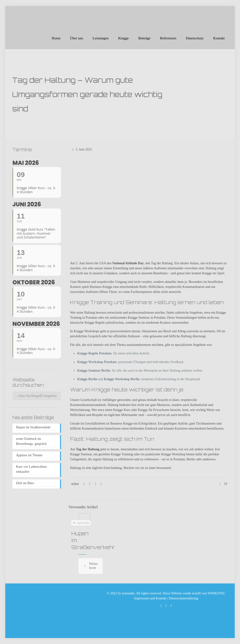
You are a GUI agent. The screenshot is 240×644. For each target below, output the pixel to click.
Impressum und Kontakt (150, 598)
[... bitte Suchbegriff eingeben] (37, 396)
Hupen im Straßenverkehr (33, 427)
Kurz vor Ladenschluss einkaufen (31, 469)
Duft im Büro (25, 483)
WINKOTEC (216, 593)
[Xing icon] (171, 606)
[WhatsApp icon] (161, 606)
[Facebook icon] (166, 606)
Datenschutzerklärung (183, 598)
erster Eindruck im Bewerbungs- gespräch (31, 441)
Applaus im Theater (29, 455)
